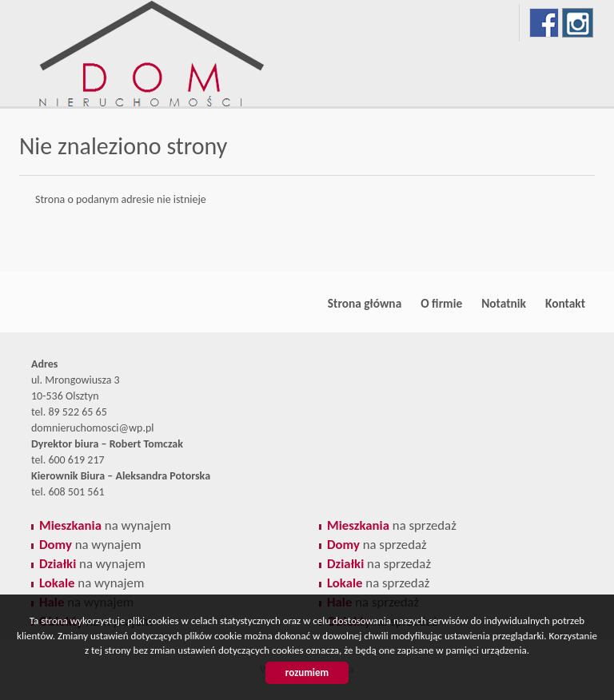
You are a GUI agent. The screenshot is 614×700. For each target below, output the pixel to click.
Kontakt (565, 303)
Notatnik (504, 303)
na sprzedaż (392, 525)
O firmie (441, 303)
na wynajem (105, 525)
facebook (544, 23)
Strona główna (365, 303)
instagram (578, 23)
